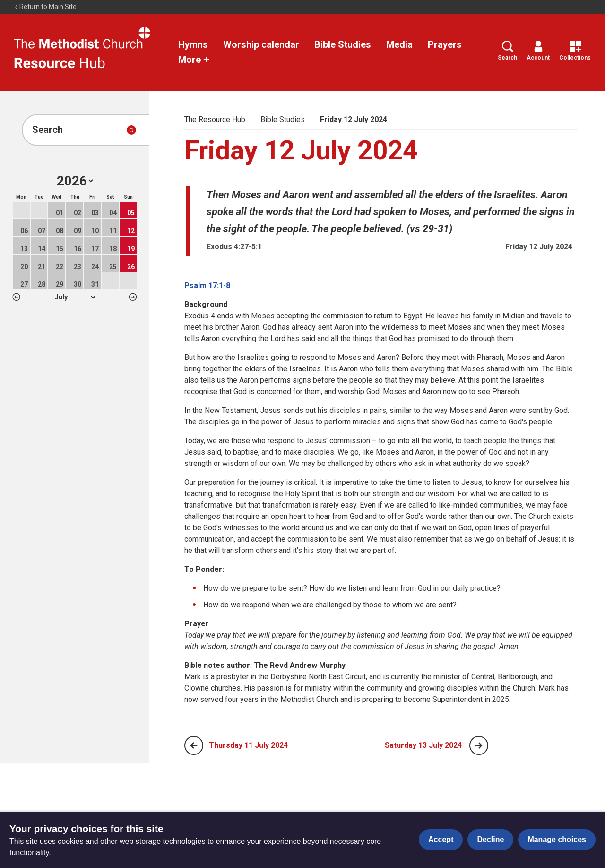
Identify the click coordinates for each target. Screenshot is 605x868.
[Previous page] (194, 745)
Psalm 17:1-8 (207, 285)
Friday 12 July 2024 (354, 119)
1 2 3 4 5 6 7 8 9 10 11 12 (75, 297)
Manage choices (557, 839)
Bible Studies (343, 44)
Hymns (193, 44)
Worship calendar (261, 44)
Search (507, 51)
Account (538, 51)
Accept (441, 839)
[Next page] (479, 745)
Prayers (445, 44)
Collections (575, 51)
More (194, 60)
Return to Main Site (45, 7)
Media (399, 44)
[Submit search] (131, 130)
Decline (490, 839)
